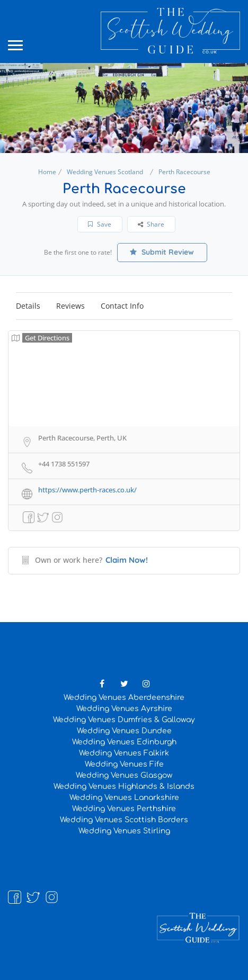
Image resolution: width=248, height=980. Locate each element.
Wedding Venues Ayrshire (124, 709)
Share (151, 224)
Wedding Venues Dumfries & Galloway (124, 720)
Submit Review (162, 252)
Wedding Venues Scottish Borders (124, 820)
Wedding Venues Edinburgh (124, 742)
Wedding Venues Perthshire (124, 809)
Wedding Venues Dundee (124, 731)
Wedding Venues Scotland (105, 172)
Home (47, 172)
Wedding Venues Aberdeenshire (124, 698)
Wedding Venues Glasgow (124, 775)
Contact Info (122, 306)
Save (100, 224)
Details (28, 306)
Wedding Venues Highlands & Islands (124, 786)
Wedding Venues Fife (124, 764)
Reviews (70, 306)
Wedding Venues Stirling (124, 831)
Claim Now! (127, 560)
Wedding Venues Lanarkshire (124, 798)
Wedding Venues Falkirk (124, 753)
